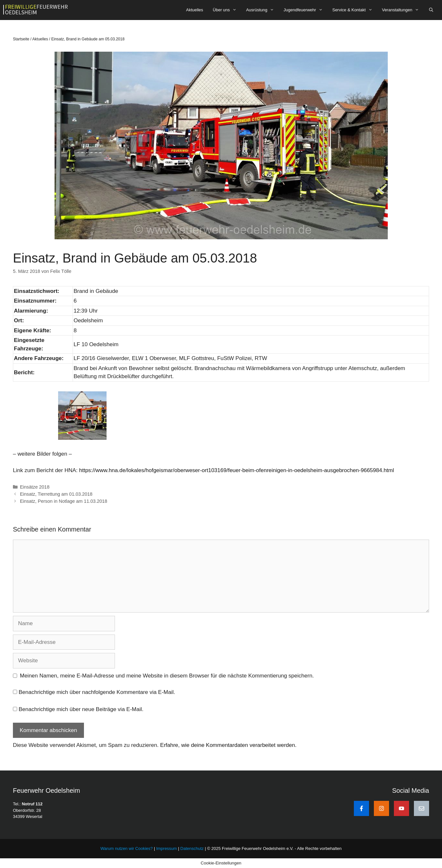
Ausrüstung (262, 10)
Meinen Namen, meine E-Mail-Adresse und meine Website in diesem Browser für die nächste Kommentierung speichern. (167, 676)
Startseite (21, 39)
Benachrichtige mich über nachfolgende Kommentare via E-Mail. (97, 692)
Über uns (227, 10)
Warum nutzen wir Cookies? (127, 848)
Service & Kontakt (355, 10)
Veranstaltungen (403, 10)
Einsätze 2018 (35, 487)
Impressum (167, 848)
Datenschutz (192, 848)
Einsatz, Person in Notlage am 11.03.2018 (64, 501)
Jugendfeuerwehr (305, 10)
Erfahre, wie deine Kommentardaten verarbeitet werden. (228, 745)
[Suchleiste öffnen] (431, 10)
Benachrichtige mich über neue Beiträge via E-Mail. (81, 709)
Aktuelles (195, 10)
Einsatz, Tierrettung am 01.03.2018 (56, 494)
